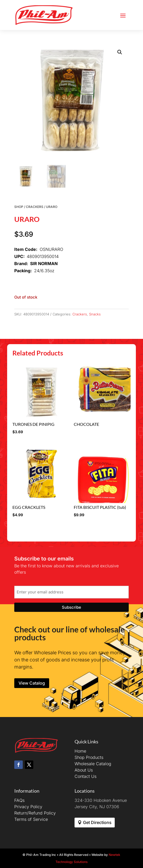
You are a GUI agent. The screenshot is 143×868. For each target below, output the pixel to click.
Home (80, 751)
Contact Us (86, 776)
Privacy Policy (28, 807)
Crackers (35, 207)
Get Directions (97, 822)
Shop (19, 207)
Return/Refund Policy (35, 813)
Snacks (95, 314)
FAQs (19, 800)
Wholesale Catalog (93, 764)
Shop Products (89, 757)
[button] (120, 52)
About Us (84, 770)
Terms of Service (31, 819)
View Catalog (32, 683)
